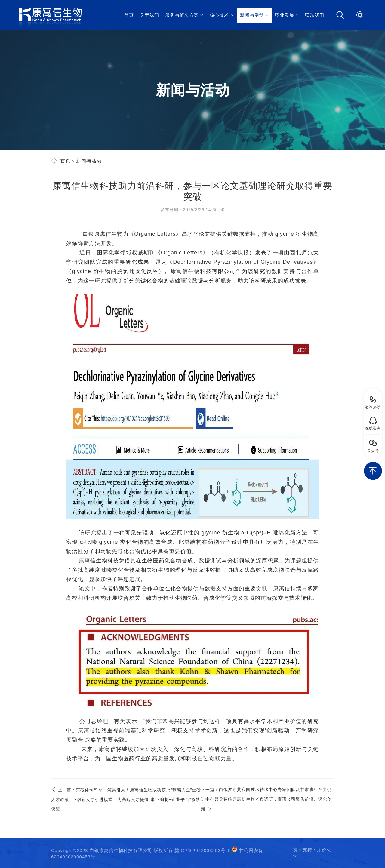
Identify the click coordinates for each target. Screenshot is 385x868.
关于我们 (149, 15)
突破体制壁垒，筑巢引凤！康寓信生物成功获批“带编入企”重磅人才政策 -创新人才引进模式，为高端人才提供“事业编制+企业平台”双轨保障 (126, 799)
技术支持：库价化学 (312, 853)
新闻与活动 (254, 15)
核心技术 (222, 15)
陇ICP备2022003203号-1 (202, 850)
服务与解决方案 (184, 15)
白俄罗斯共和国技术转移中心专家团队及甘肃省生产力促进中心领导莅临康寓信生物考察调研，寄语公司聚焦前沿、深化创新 (266, 799)
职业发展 (287, 15)
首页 (129, 15)
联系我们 (315, 15)
